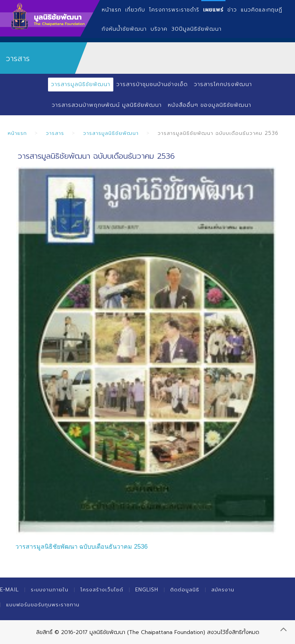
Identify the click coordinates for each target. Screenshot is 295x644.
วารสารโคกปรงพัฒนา (223, 84)
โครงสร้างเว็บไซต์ (102, 590)
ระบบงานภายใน (50, 590)
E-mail (9, 590)
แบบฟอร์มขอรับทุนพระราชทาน (43, 605)
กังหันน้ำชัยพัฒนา (124, 29)
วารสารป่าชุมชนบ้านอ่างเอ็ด (152, 84)
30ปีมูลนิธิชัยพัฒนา (196, 29)
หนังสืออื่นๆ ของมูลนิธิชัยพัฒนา (210, 105)
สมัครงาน (223, 590)
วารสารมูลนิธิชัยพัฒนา (81, 84)
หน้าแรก (17, 133)
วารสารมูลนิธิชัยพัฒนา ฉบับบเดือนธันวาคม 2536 (81, 547)
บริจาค (159, 29)
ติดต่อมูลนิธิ (185, 590)
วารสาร (55, 133)
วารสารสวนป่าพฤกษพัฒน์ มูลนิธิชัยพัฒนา (107, 105)
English (147, 590)
